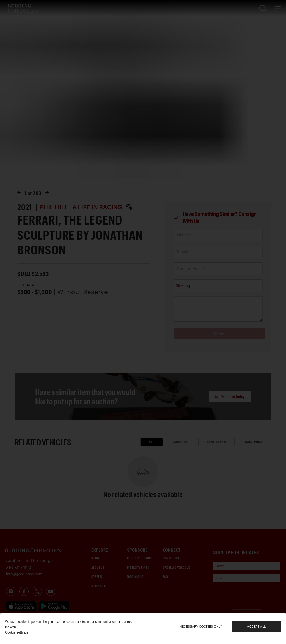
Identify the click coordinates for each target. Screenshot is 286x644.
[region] (143, 629)
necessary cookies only (201, 627)
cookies (22, 622)
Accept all (256, 627)
